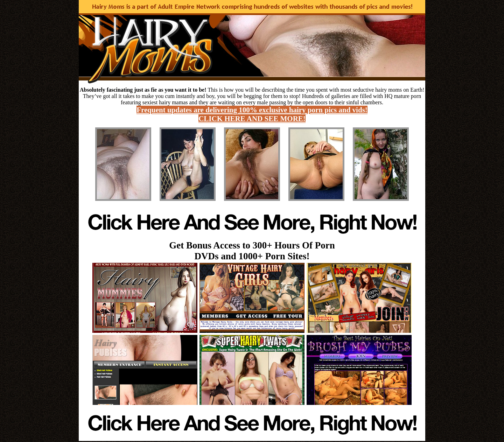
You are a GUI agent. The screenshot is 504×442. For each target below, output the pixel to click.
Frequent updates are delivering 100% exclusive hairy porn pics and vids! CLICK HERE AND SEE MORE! (252, 114)
